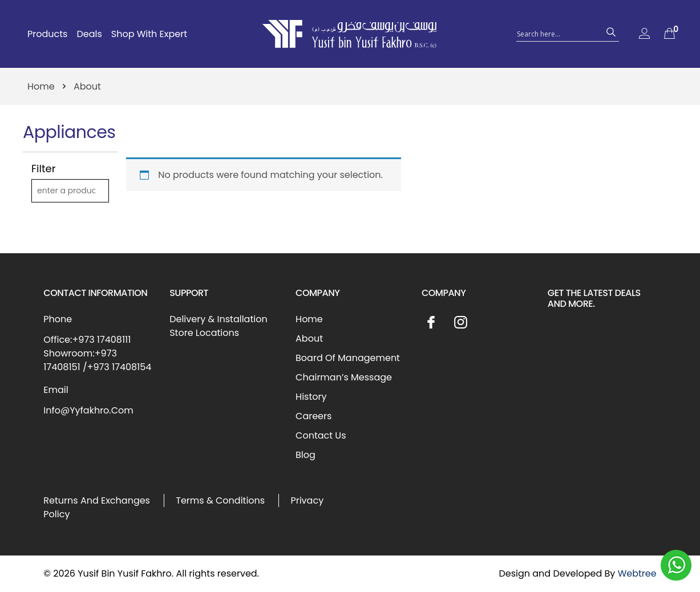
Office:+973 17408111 (87, 340)
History (311, 397)
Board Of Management (348, 358)
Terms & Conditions (220, 500)
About (309, 338)
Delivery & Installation (218, 319)
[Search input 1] (557, 33)
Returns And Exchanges (97, 500)
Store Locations (204, 333)
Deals (89, 34)
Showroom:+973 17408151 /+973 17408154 (97, 360)
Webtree (637, 573)
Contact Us (321, 435)
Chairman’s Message (344, 377)
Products (47, 34)
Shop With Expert (149, 34)
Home (41, 86)
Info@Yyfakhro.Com (88, 410)
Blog (306, 455)
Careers (313, 416)
